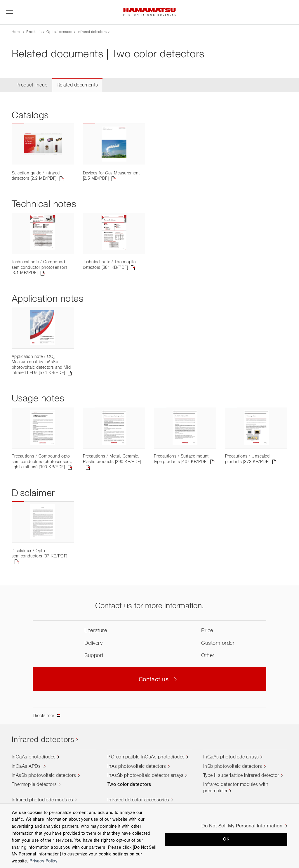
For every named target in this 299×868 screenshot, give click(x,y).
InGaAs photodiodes (34, 757)
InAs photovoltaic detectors (137, 767)
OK (226, 839)
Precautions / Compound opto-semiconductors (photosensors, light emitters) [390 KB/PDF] (42, 462)
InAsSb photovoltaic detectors (44, 776)
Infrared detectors (92, 32)
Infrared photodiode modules (42, 800)
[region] (149, 836)
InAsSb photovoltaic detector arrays (146, 776)
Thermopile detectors (34, 785)
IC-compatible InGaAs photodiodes (146, 757)
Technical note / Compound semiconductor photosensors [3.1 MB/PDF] (40, 267)
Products (34, 32)
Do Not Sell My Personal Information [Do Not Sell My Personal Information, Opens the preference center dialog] (242, 826)
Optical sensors (59, 32)
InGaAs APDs (27, 767)
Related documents (77, 85)
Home (16, 32)
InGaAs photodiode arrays (231, 757)
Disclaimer (44, 716)
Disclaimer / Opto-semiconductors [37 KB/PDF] (39, 554)
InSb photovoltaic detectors (233, 767)
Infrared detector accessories (138, 800)
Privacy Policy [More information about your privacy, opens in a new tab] (43, 861)
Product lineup (32, 85)
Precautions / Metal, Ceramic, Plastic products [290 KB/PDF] (112, 459)
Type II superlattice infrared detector (241, 776)
